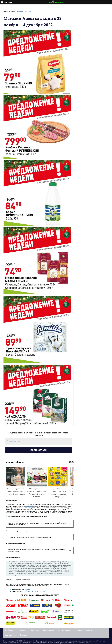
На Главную (10, 631)
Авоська (28, 12)
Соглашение (10, 636)
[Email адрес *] (38, 441)
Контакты (23, 636)
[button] (73, 463)
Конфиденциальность (84, 631)
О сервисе (35, 631)
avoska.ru (28, 590)
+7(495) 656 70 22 (28, 592)
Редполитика (48, 631)
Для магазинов (64, 631)
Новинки (23, 631)
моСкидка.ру (29, 507)
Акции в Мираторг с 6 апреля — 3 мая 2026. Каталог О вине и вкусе (16, 492)
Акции (21, 12)
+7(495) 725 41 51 (39, 592)
